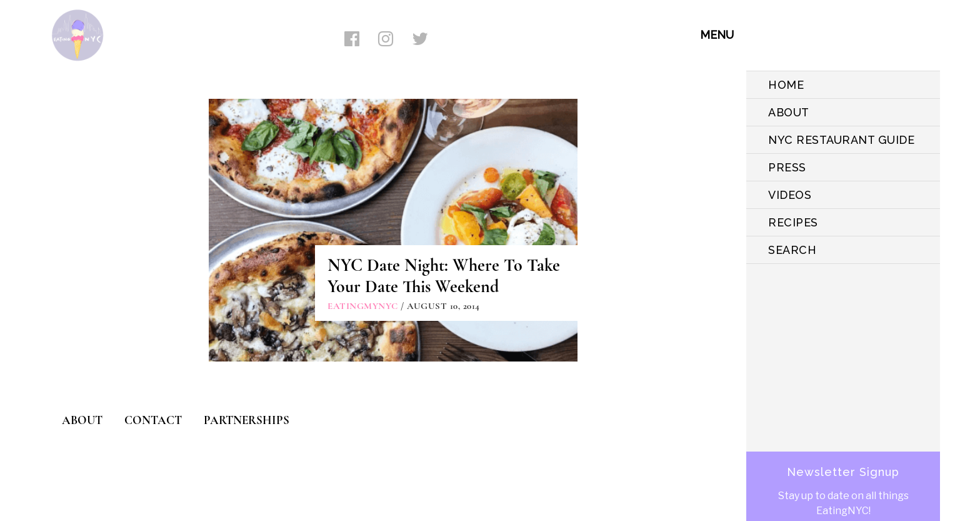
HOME (786, 85)
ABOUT (789, 112)
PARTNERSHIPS (247, 420)
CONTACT (153, 420)
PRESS (787, 167)
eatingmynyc (363, 306)
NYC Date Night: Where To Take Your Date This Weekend (444, 276)
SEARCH (792, 250)
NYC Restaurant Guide (841, 140)
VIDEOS (790, 195)
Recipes (793, 222)
